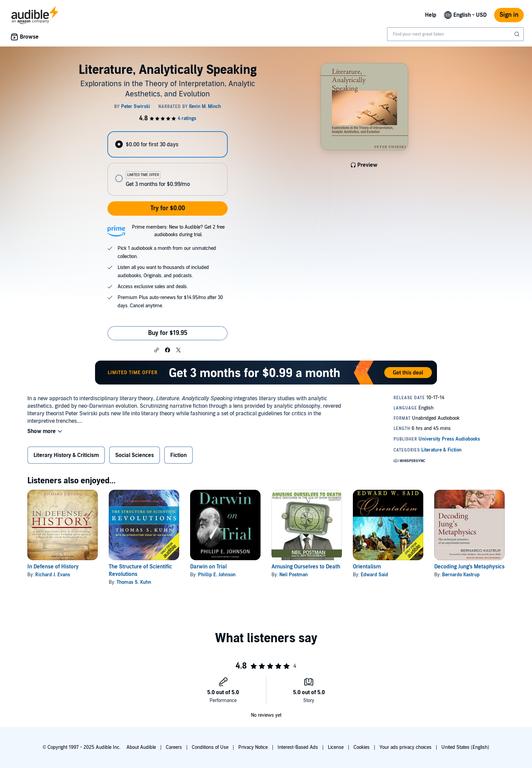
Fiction (178, 455)
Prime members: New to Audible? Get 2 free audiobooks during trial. (178, 231)
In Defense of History (53, 567)
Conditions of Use (210, 747)
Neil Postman (294, 575)
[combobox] (455, 34)
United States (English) (465, 747)
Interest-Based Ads (298, 747)
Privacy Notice (253, 747)
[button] (157, 350)
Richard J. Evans (53, 575)
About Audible (141, 747)
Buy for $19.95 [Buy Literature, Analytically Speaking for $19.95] (168, 333)
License (336, 747)
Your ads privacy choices (405, 747)
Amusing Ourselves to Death (306, 567)
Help (431, 15)
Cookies (362, 747)
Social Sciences (135, 455)
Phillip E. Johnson (217, 575)
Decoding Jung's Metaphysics (469, 567)
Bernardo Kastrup (461, 575)
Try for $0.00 (168, 208)
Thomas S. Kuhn (134, 582)
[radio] (168, 144)
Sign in (509, 15)
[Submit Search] (518, 34)
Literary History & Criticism (66, 455)
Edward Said (374, 575)
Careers (174, 747)
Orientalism (367, 567)
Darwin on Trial (208, 567)
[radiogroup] (168, 164)
